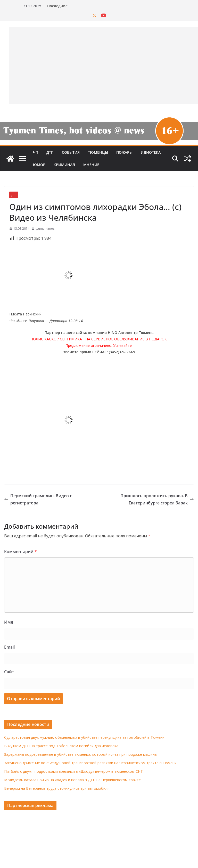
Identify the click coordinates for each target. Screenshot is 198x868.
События (71, 152)
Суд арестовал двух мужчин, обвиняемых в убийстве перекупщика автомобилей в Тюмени (84, 737)
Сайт (9, 672)
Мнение (91, 165)
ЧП (36, 152)
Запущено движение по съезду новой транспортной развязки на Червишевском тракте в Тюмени (90, 763)
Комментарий (20, 552)
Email (9, 647)
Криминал (64, 165)
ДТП (50, 152)
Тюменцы (98, 152)
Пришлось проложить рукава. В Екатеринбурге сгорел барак (157, 499)
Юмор (39, 165)
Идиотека (151, 152)
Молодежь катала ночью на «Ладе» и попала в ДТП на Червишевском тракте (72, 780)
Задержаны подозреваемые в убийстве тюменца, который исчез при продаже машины (81, 754)
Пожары (124, 152)
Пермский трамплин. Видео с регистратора (38, 499)
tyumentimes (45, 229)
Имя (9, 622)
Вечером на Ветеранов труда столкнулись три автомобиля (57, 788)
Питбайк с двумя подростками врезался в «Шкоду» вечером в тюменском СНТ (73, 771)
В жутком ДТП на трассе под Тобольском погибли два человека (61, 746)
